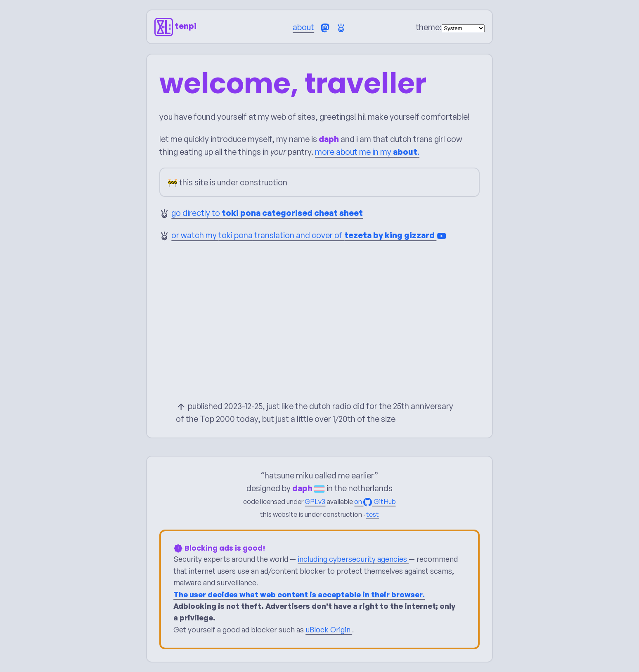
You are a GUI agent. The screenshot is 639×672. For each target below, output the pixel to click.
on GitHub (375, 502)
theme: (429, 27)
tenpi (175, 26)
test (373, 514)
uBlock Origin (329, 629)
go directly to (267, 213)
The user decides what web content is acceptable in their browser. (299, 594)
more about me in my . (367, 152)
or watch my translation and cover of (309, 235)
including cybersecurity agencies (353, 559)
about (303, 27)
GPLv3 (315, 502)
